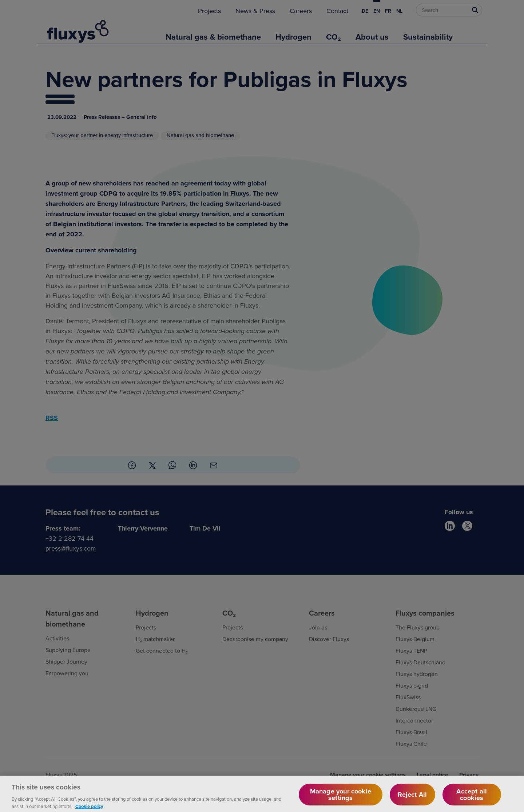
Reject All (412, 798)
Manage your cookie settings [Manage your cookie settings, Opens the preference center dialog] (341, 798)
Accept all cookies (472, 798)
